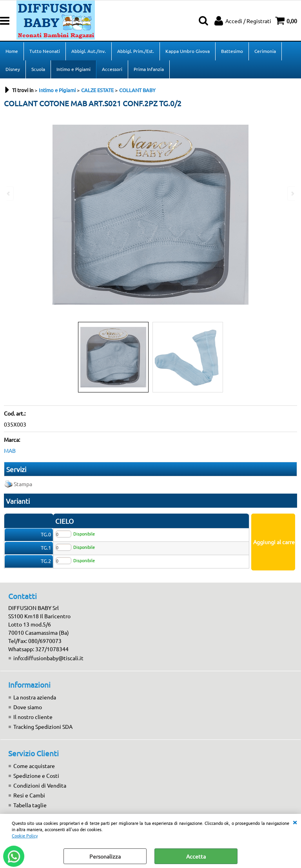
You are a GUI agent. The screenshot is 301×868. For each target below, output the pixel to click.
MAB (10, 450)
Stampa (23, 484)
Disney (13, 69)
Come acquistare (34, 766)
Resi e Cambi (29, 795)
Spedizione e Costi (36, 775)
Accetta (196, 856)
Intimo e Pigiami (73, 69)
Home (12, 51)
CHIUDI (295, 822)
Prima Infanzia (149, 69)
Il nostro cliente (33, 717)
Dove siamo (28, 707)
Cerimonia (265, 51)
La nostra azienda (35, 697)
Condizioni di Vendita (40, 785)
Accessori (112, 69)
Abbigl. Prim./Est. (136, 51)
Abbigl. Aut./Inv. (89, 51)
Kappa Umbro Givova (188, 51)
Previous (9, 193)
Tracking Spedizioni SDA (43, 726)
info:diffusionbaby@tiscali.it (48, 658)
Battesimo (232, 51)
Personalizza (105, 856)
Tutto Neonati (45, 51)
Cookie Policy (25, 835)
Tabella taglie (30, 805)
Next (292, 193)
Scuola (38, 69)
